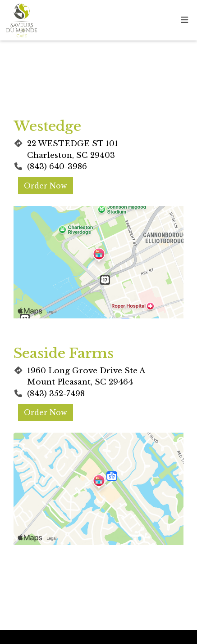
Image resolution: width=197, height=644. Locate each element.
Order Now (46, 186)
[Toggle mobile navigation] (185, 20)
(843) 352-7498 (56, 394)
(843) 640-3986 (57, 167)
